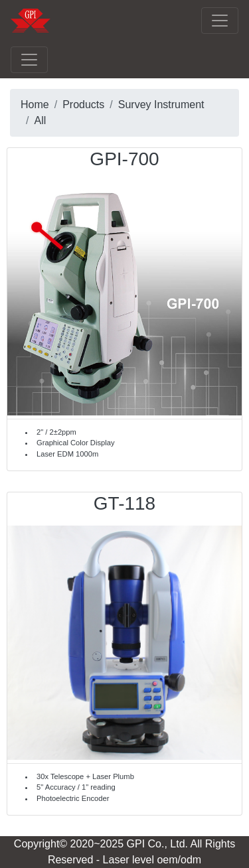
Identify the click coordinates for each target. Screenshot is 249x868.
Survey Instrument (161, 105)
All (40, 120)
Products (83, 105)
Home (35, 105)
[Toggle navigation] (220, 21)
